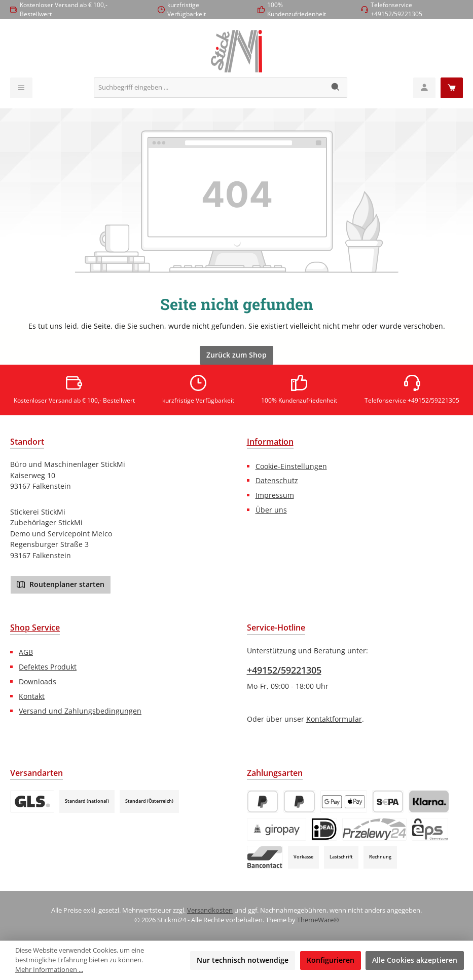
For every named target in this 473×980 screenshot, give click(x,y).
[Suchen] (336, 88)
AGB (26, 652)
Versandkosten (210, 910)
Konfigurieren (331, 960)
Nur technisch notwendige (243, 960)
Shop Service (35, 628)
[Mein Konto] (424, 88)
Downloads (38, 681)
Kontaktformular (334, 719)
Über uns (271, 510)
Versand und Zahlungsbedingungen (80, 711)
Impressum (275, 495)
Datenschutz (277, 480)
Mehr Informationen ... (49, 970)
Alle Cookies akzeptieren (415, 960)
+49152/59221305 (284, 670)
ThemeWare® (318, 920)
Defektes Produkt (48, 667)
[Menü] (21, 88)
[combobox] (209, 88)
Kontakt (32, 696)
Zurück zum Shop (236, 355)
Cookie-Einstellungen (291, 466)
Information (270, 442)
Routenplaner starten (61, 584)
